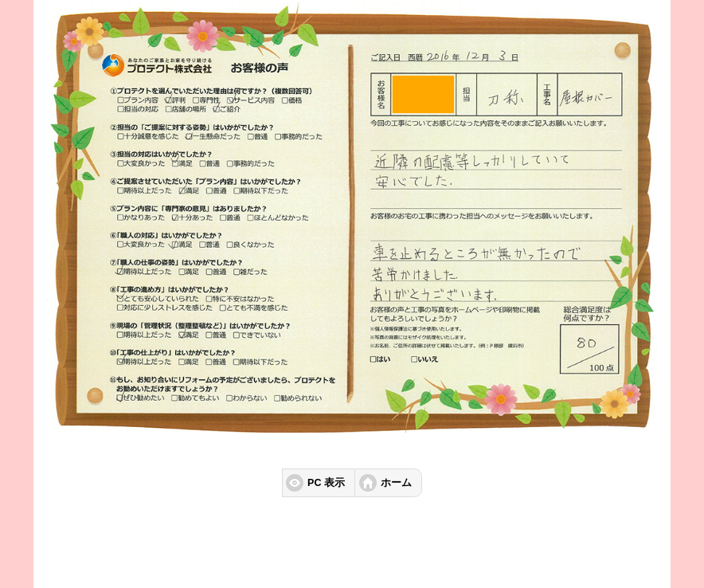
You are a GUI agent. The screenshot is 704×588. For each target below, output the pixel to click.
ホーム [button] (396, 483)
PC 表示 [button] (326, 483)
